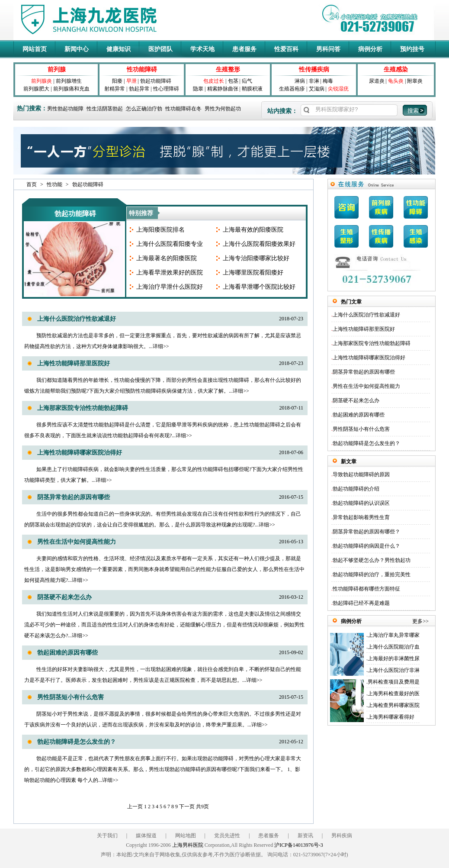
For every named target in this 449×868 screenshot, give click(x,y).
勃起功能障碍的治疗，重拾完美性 (372, 574)
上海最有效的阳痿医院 (253, 230)
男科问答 (328, 49)
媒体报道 (146, 836)
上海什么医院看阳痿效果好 (259, 244)
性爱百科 (286, 49)
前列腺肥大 (36, 89)
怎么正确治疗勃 (144, 109)
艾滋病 (317, 89)
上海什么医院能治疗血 (394, 647)
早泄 (131, 81)
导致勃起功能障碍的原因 (361, 474)
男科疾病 (342, 836)
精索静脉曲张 (223, 89)
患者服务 (244, 49)
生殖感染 (396, 69)
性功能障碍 (142, 69)
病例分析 (370, 49)
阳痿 (117, 81)
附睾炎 (415, 81)
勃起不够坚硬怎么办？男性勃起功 (372, 560)
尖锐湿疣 (338, 89)
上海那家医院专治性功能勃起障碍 (83, 408)
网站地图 (186, 836)
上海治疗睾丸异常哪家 (394, 635)
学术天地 (202, 49)
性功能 (55, 184)
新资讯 (305, 836)
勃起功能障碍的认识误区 (361, 503)
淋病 (300, 81)
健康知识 (119, 49)
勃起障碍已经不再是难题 (361, 603)
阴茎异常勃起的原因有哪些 (74, 497)
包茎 (233, 81)
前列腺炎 (42, 81)
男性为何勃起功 (223, 109)
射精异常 (115, 89)
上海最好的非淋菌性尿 (394, 658)
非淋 (314, 81)
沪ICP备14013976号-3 (299, 845)
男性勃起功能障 (65, 109)
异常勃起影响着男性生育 (361, 517)
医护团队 (160, 49)
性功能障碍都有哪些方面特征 (366, 589)
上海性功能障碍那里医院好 (74, 363)
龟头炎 (396, 81)
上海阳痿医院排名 (160, 230)
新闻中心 (77, 49)
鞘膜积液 (252, 89)
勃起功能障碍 (156, 81)
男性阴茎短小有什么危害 (71, 697)
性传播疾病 (314, 69)
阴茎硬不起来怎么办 (64, 597)
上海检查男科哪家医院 (394, 705)
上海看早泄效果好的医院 (170, 273)
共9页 (202, 807)
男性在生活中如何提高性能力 (77, 542)
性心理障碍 (166, 89)
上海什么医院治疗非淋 (394, 670)
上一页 (135, 807)
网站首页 (35, 49)
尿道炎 (377, 81)
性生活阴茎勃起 (105, 109)
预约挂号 (412, 49)
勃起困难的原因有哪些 (67, 653)
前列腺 (57, 69)
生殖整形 (228, 69)
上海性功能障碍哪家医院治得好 (80, 453)
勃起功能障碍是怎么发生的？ (77, 742)
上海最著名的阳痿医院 (167, 258)
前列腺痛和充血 (71, 89)
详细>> (161, 346)
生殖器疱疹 (292, 89)
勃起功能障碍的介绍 (356, 489)
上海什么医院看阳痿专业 (170, 244)
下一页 (187, 807)
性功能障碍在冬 (183, 109)
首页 (32, 184)
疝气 (247, 81)
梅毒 (328, 81)
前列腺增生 (69, 81)
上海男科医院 (188, 845)
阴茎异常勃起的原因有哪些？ (366, 532)
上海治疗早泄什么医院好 (170, 287)
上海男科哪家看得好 (391, 717)
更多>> (420, 621)
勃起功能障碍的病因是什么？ (366, 546)
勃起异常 (139, 89)
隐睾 (198, 89)
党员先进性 (227, 836)
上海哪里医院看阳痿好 (253, 273)
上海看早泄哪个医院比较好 (259, 287)
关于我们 (107, 836)
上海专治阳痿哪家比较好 (256, 258)
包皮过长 (214, 81)
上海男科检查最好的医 (394, 694)
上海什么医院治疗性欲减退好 (77, 319)
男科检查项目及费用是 (394, 682)
